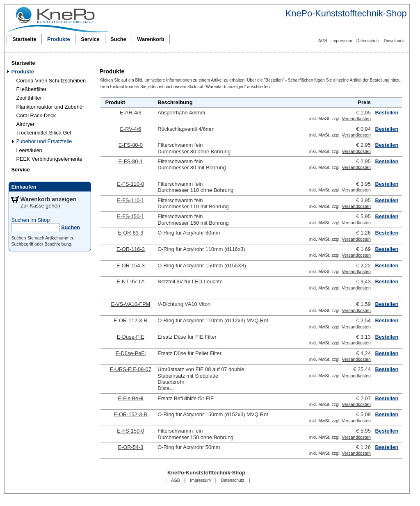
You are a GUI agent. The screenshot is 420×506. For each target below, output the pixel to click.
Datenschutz (368, 41)
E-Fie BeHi (130, 398)
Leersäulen (29, 150)
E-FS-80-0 (131, 145)
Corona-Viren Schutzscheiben (51, 81)
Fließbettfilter (31, 89)
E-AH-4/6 (131, 113)
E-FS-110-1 (130, 200)
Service (90, 39)
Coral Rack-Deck (36, 115)
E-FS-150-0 (130, 431)
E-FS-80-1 (131, 161)
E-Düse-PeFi (131, 353)
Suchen (71, 227)
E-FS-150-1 (130, 216)
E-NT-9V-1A (130, 281)
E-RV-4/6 (131, 129)
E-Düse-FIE (131, 337)
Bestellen (387, 113)
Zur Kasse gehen (40, 206)
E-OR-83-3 (130, 233)
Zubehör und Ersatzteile (44, 141)
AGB (323, 41)
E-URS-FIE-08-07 (131, 369)
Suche (118, 39)
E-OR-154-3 (131, 266)
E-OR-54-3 (130, 447)
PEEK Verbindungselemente (49, 159)
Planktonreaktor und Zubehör (50, 107)
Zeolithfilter (29, 98)
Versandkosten (356, 119)
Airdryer (25, 124)
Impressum (342, 41)
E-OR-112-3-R (131, 320)
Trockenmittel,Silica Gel (43, 133)
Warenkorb (151, 39)
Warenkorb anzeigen (48, 199)
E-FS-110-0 (130, 184)
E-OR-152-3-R (131, 414)
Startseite (24, 39)
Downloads (394, 41)
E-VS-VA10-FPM (130, 304)
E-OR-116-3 (131, 249)
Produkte (58, 39)
